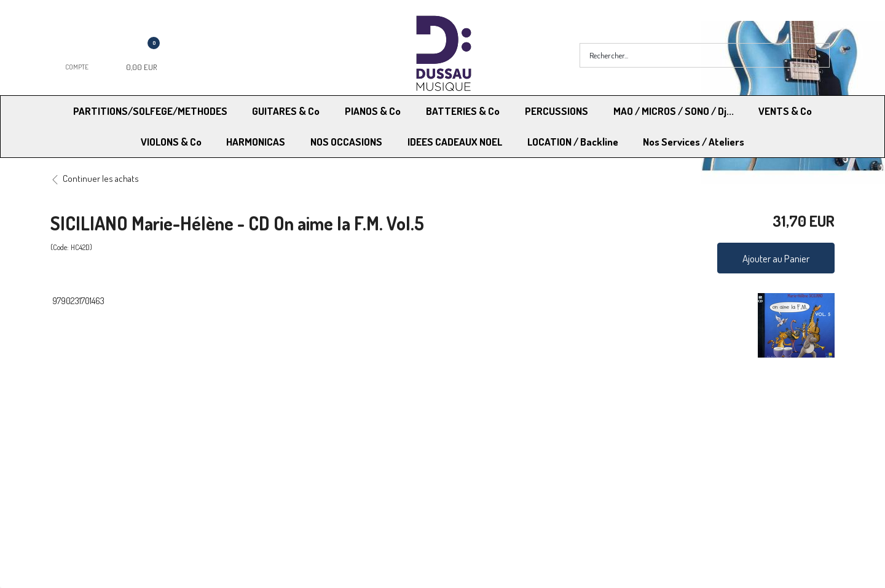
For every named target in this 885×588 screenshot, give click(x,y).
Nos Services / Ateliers (694, 142)
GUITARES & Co (286, 111)
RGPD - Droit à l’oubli (98, 476)
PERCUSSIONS (557, 111)
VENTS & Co (785, 111)
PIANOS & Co (373, 111)
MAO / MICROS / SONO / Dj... (674, 111)
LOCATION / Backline (573, 142)
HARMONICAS (256, 142)
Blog (646, 476)
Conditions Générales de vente (503, 461)
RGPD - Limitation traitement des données (523, 476)
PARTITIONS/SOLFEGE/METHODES (150, 111)
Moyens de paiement (293, 461)
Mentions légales (669, 461)
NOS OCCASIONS (346, 142)
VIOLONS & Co (171, 142)
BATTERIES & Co (463, 111)
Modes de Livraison (97, 461)
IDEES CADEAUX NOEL (455, 142)
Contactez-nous (284, 476)
